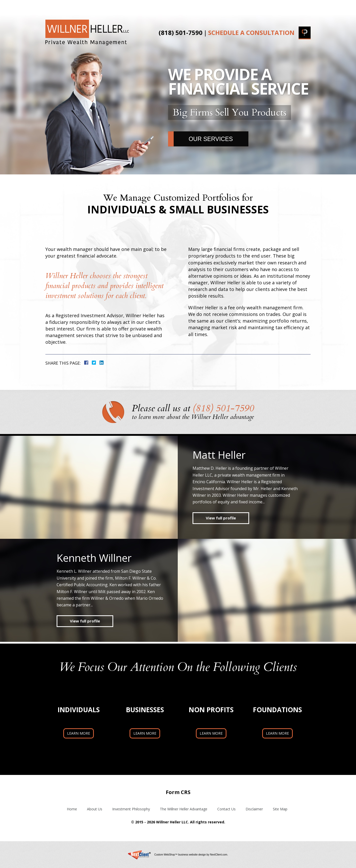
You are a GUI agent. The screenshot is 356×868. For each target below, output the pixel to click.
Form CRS (178, 792)
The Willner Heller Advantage (209, 7)
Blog (263, 7)
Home (53, 7)
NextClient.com (219, 855)
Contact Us (294, 7)
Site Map (280, 809)
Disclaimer (254, 809)
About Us (82, 7)
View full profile (221, 518)
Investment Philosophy (132, 7)
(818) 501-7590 (181, 33)
